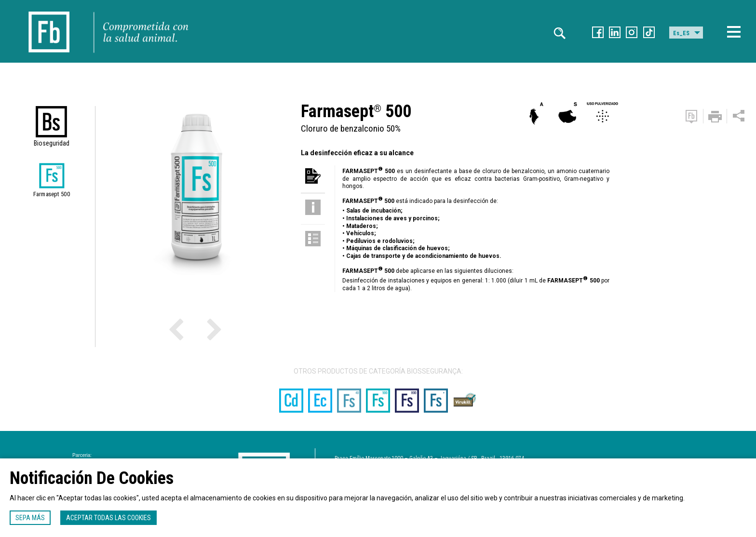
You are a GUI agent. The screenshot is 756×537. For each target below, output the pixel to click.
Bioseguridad (52, 143)
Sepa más (30, 518)
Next (196, 329)
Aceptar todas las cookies (108, 518)
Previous (189, 329)
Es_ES (681, 33)
